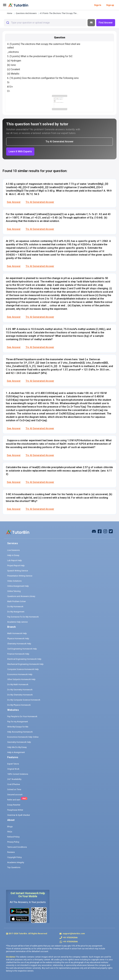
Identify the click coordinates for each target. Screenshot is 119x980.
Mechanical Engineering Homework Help (25, 664)
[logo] (18, 5)
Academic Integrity (16, 862)
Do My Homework (15, 607)
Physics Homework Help (18, 639)
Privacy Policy (13, 842)
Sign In (98, 5)
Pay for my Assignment (18, 722)
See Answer (14, 202)
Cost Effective (14, 784)
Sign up (110, 5)
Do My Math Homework (18, 684)
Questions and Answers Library (21, 596)
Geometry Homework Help (19, 742)
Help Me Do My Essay (17, 747)
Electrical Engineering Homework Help (24, 659)
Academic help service (17, 622)
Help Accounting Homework (20, 732)
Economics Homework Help (20, 674)
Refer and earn (14, 800)
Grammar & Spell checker (19, 815)
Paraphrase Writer (15, 810)
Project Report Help (16, 566)
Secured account (15, 795)
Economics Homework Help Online (23, 737)
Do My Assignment (16, 612)
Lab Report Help (15, 560)
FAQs (10, 832)
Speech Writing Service (18, 571)
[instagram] (105, 531)
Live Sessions (13, 550)
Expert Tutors (13, 764)
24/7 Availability (14, 779)
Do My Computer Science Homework (24, 700)
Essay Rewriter (14, 805)
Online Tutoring (14, 591)
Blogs (10, 827)
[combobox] (45, 23)
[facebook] (94, 531)
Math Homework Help (17, 633)
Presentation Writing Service (20, 576)
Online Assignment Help (18, 586)
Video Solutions (14, 581)
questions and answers (26, 13)
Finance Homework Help (18, 654)
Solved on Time (14, 789)
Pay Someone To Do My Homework (23, 617)
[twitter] (111, 531)
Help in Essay (13, 555)
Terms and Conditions (17, 847)
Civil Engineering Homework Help (22, 649)
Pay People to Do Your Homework (22, 716)
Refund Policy (13, 837)
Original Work (13, 769)
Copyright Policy (14, 857)
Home (10, 13)
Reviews (11, 852)
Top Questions (14, 867)
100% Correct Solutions (18, 774)
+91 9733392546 (70, 938)
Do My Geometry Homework (20, 690)
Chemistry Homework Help (19, 644)
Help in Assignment (16, 752)
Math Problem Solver (17, 601)
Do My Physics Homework (19, 705)
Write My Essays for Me (18, 727)
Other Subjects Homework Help (21, 679)
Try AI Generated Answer (40, 202)
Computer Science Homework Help (23, 669)
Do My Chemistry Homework (20, 695)
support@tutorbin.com (74, 933)
